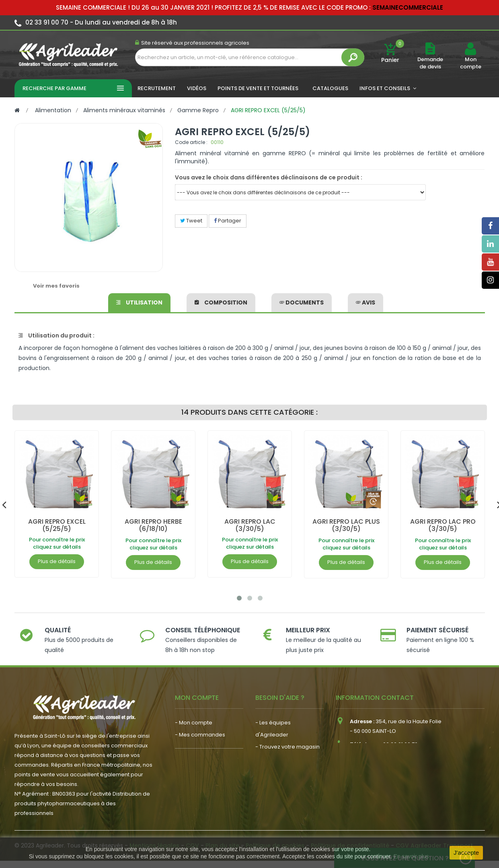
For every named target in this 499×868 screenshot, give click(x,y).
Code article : (191, 142)
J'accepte (466, 853)
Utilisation (139, 302)
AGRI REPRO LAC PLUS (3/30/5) (346, 525)
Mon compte (471, 63)
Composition (221, 302)
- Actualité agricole (200, 779)
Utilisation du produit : (56, 335)
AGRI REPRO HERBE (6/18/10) (153, 525)
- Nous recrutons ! (198, 791)
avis (366, 302)
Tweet (191, 221)
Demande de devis (430, 63)
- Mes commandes (200, 735)
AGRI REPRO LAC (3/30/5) (249, 525)
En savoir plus (411, 856)
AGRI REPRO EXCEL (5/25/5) (56, 525)
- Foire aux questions (282, 771)
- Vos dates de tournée (205, 759)
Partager (228, 221)
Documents (302, 302)
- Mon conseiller (196, 747)
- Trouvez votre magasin (287, 747)
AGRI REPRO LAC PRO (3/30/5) (443, 525)
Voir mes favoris (56, 286)
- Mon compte (194, 723)
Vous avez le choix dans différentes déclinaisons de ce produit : (269, 177)
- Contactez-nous (279, 783)
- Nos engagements (282, 759)
